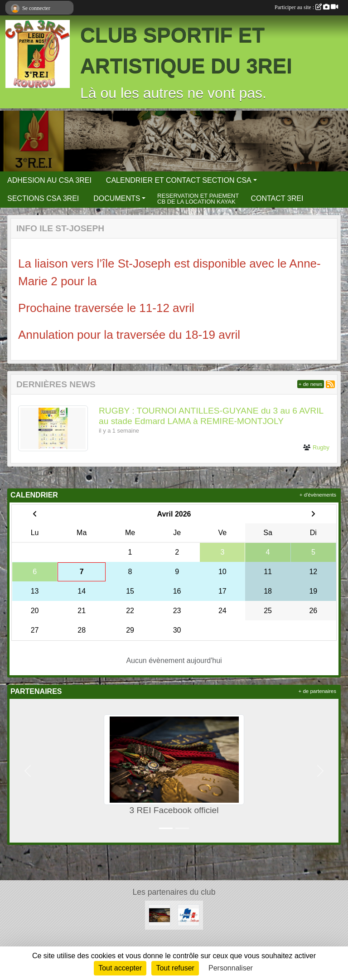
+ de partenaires (317, 691)
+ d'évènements (318, 495)
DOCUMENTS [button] (117, 198)
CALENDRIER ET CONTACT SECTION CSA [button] (179, 180)
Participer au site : (306, 7)
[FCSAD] (188, 914)
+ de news (311, 384)
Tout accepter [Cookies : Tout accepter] (120, 968)
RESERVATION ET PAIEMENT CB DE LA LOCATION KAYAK (198, 199)
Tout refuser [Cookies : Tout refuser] (175, 968)
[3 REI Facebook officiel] (159, 914)
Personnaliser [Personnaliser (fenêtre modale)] (231, 968)
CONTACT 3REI (277, 198)
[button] (28, 771)
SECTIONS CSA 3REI (43, 198)
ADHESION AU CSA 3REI (49, 180)
